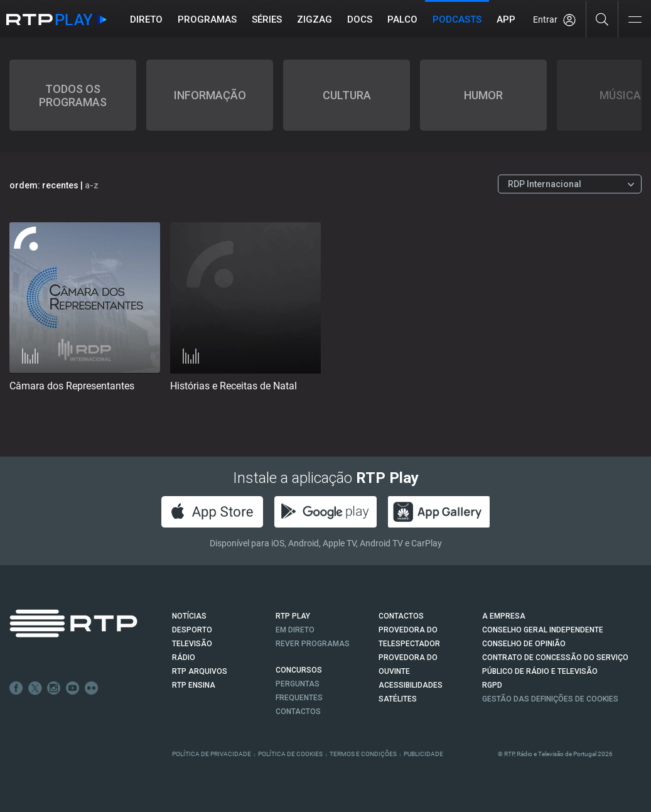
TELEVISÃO (192, 644)
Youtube (73, 688)
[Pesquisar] (602, 19)
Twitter (35, 688)
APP (506, 19)
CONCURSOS (299, 670)
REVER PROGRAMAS (313, 644)
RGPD (492, 685)
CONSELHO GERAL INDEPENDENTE (543, 630)
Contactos (298, 712)
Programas (207, 19)
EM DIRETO (295, 630)
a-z (92, 185)
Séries (267, 19)
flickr (92, 688)
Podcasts (457, 19)
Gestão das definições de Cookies (550, 699)
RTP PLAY (293, 616)
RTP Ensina (194, 685)
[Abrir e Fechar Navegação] (635, 20)
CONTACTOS (401, 616)
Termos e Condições (363, 754)
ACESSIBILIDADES (411, 685)
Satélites (398, 699)
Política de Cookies (290, 754)
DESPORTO (192, 630)
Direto (146, 19)
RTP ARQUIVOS (200, 671)
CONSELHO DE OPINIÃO (524, 644)
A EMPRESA (504, 616)
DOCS (360, 19)
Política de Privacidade (212, 754)
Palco (402, 19)
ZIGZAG (315, 19)
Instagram (54, 688)
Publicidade (423, 754)
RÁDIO (184, 658)
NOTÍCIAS (189, 616)
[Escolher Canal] (570, 184)
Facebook (16, 688)
